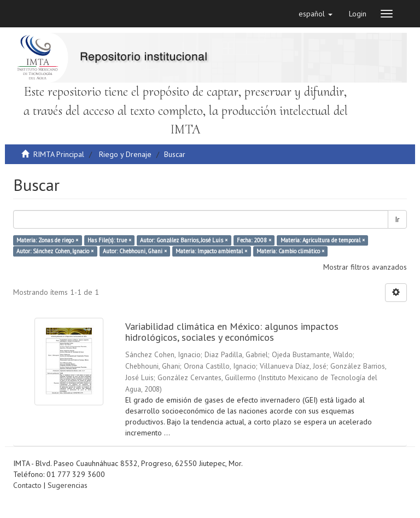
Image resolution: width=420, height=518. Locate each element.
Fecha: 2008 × (254, 240)
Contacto (27, 485)
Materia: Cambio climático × (290, 251)
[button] (316, 14)
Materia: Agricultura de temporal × (323, 240)
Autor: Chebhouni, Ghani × (135, 251)
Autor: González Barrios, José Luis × (184, 240)
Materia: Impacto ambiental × (211, 251)
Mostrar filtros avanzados (365, 267)
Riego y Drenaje (125, 154)
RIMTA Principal (59, 154)
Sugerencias (68, 485)
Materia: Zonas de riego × (47, 240)
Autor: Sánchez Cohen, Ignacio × (55, 251)
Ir (397, 219)
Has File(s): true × (109, 240)
